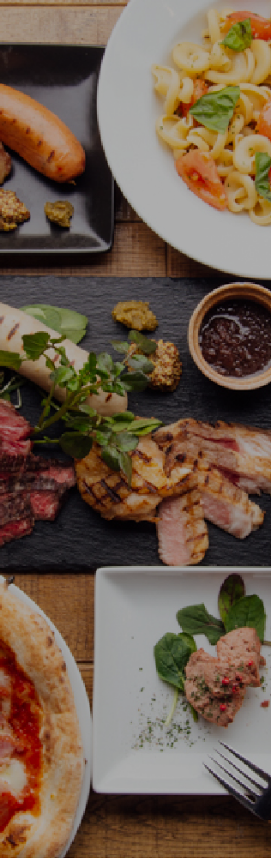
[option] (135, 86)
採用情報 (161, 853)
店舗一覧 (126, 853)
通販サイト (144, 853)
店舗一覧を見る (135, 711)
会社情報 (110, 853)
